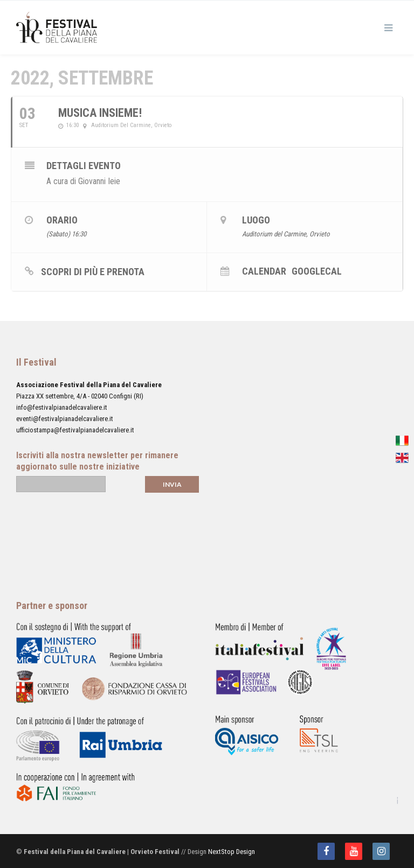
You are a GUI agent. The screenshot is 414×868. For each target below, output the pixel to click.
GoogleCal (317, 271)
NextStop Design (232, 852)
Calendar (264, 271)
